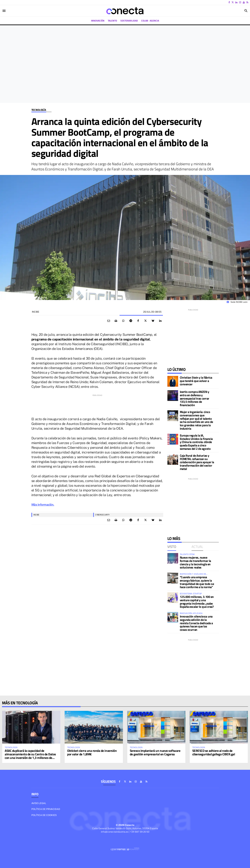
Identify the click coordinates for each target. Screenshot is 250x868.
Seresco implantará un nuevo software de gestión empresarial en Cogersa (155, 752)
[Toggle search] (246, 11)
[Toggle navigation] (4, 11)
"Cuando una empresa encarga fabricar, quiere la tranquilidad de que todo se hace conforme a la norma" (197, 582)
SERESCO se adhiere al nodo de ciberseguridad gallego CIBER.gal (214, 752)
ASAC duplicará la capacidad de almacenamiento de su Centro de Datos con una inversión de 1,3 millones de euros (30, 756)
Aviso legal (39, 803)
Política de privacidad (46, 809)
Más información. (43, 504)
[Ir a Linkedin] (236, 2)
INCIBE (36, 515)
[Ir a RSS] (247, 2)
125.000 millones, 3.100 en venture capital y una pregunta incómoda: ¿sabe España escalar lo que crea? (197, 602)
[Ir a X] (233, 2)
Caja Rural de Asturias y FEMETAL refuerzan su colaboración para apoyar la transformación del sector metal (197, 462)
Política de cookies (44, 815)
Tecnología (39, 110)
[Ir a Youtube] (244, 2)
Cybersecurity (102, 515)
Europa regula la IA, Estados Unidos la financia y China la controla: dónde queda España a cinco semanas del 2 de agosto (196, 442)
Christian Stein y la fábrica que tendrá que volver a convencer (196, 381)
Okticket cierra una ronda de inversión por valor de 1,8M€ (92, 752)
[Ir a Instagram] (240, 2)
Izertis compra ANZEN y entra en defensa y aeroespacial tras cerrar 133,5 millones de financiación (195, 398)
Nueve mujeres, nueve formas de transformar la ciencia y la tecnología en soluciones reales (195, 562)
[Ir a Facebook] (229, 2)
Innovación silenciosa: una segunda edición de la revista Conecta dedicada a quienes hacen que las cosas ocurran (196, 623)
